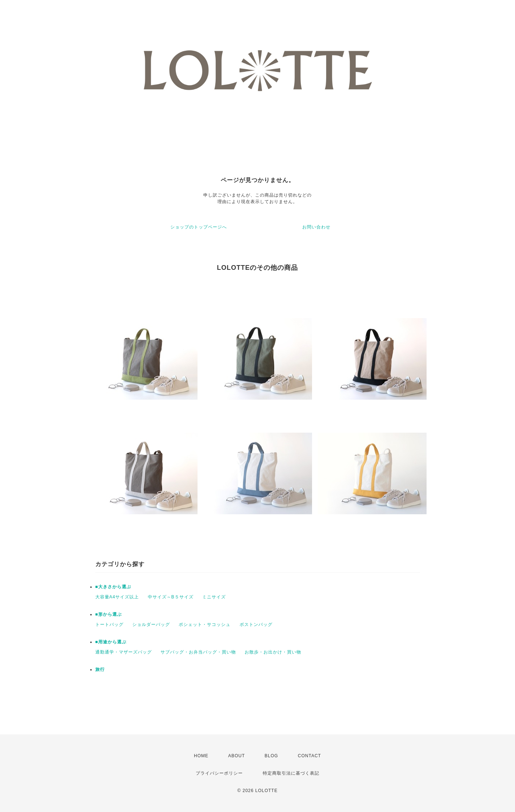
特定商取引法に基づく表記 (291, 773)
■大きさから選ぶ (113, 587)
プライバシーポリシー (219, 773)
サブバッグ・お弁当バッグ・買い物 (198, 652)
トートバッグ (109, 625)
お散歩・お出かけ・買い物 (273, 652)
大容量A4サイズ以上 (117, 597)
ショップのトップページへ (199, 227)
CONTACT (310, 756)
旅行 (100, 669)
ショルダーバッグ (151, 625)
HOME (201, 756)
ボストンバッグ (256, 625)
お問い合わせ (316, 227)
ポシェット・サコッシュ (205, 625)
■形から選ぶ (109, 614)
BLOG (271, 756)
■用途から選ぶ (111, 642)
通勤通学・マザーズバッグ (124, 652)
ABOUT (236, 756)
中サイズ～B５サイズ (171, 597)
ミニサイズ (214, 597)
